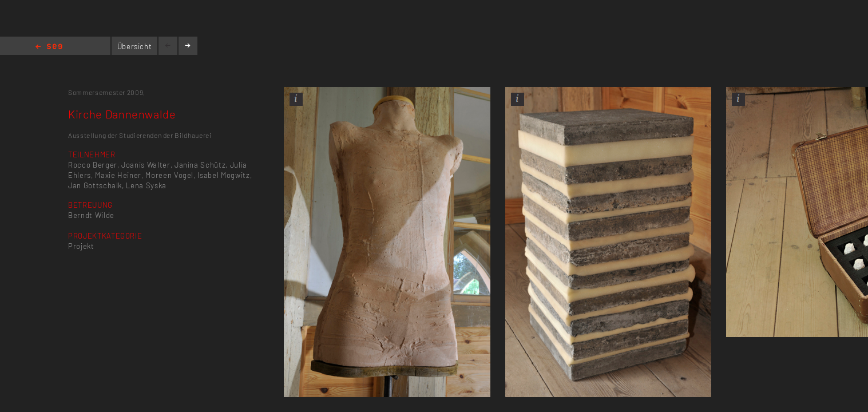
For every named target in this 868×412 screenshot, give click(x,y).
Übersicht (135, 46)
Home (49, 47)
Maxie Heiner (118, 175)
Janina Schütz (200, 165)
